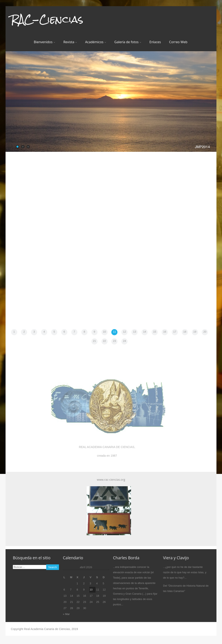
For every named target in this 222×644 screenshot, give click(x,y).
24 (124, 341)
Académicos (95, 42)
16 (165, 332)
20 (205, 332)
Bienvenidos (45, 42)
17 (175, 332)
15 (155, 332)
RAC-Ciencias (47, 19)
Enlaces (155, 42)
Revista (70, 42)
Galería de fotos (128, 42)
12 (124, 332)
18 (185, 332)
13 (135, 332)
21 (94, 341)
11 (114, 332)
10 (104, 332)
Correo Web (178, 42)
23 (114, 341)
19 (195, 332)
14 (145, 332)
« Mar (66, 614)
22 (104, 341)
